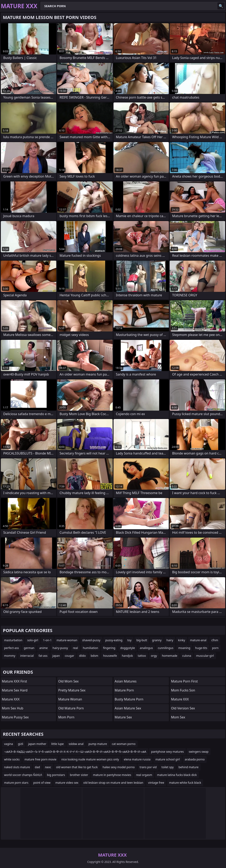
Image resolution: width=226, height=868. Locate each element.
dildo (82, 656)
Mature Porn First (184, 681)
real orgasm (144, 775)
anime (43, 648)
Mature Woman (70, 699)
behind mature (189, 767)
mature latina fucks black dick (177, 775)
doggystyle (128, 648)
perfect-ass (12, 648)
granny (157, 640)
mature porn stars (16, 783)
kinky (181, 640)
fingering (109, 648)
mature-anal (198, 640)
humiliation (91, 648)
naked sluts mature (17, 767)
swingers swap (199, 752)
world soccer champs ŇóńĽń (23, 775)
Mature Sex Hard (15, 690)
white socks (12, 759)
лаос (48, 767)
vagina (9, 744)
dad (37, 767)
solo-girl (33, 640)
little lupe (57, 744)
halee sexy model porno (119, 767)
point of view (42, 783)
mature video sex (67, 783)
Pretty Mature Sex (72, 690)
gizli (21, 744)
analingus (146, 648)
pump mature (98, 744)
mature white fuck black (185, 783)
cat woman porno (124, 744)
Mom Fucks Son (183, 690)
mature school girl (168, 759)
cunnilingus (166, 648)
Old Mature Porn (71, 708)
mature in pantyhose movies (112, 775)
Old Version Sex (183, 708)
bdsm (94, 656)
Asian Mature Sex (128, 708)
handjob (127, 656)
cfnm (215, 640)
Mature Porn (124, 690)
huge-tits (201, 648)
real (75, 648)
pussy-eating (114, 640)
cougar (69, 656)
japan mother (37, 744)
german (29, 648)
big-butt (142, 640)
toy (129, 640)
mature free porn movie (41, 759)
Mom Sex (178, 717)
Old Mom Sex (68, 681)
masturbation (13, 640)
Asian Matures (126, 681)
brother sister (79, 775)
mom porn (66, 717)
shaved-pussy (91, 640)
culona (187, 656)
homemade (170, 656)
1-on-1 (47, 640)
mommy (10, 656)
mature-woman (67, 640)
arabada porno (195, 759)
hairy (170, 640)
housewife (110, 656)
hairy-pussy (60, 648)
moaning (184, 648)
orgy (154, 656)
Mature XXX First (14, 681)
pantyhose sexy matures (167, 752)
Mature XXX (11, 699)
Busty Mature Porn (129, 699)
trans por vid (148, 767)
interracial (27, 656)
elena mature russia (137, 759)
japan (56, 656)
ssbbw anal (76, 744)
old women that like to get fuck (77, 767)
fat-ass (43, 656)
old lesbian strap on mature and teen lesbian (113, 783)
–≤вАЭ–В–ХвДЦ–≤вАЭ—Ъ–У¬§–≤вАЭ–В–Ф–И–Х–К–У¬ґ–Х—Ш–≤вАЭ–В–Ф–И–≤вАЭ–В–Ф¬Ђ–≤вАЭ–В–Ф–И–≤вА (75, 752)
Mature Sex (123, 717)
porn (215, 648)
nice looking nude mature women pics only (90, 759)
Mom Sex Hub (13, 708)
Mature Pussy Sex (15, 717)
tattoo (142, 656)
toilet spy (168, 767)
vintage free (156, 783)
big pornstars (56, 775)
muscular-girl (205, 656)
